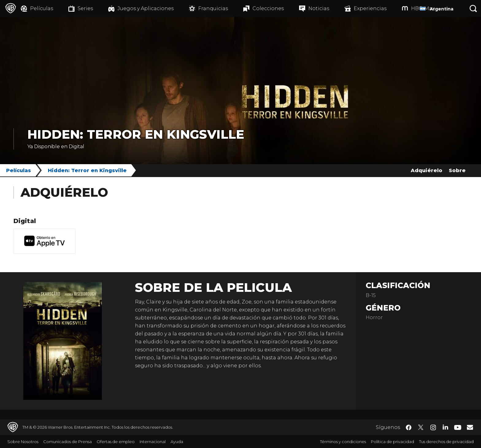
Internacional (153, 442)
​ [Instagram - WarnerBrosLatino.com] (433, 427)
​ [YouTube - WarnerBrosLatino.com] (458, 427)
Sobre (457, 170)
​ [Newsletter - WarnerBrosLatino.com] (470, 427)
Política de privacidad (392, 442)
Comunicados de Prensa (67, 442)
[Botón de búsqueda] (473, 8)
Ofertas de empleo (116, 442)
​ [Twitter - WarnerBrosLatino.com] (421, 427)
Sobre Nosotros (23, 442)
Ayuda (177, 442)
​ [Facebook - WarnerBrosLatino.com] (409, 427)
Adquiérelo (427, 170)
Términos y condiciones (343, 442)
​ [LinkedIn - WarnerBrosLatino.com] (445, 427)
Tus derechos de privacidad (446, 442)
